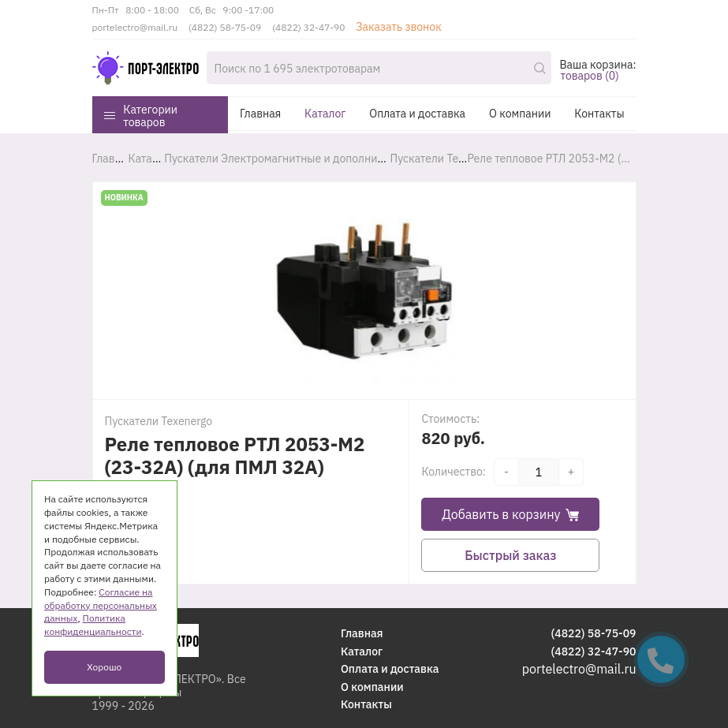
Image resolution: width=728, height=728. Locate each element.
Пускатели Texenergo (159, 421)
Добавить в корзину (510, 514)
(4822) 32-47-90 (308, 27)
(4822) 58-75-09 (225, 27)
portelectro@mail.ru (135, 27)
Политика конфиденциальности (93, 625)
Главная (260, 114)
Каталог (325, 114)
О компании (520, 114)
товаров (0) (589, 76)
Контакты (599, 114)
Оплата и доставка (417, 114)
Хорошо (104, 667)
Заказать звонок (399, 27)
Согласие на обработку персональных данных (101, 605)
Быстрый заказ (510, 555)
